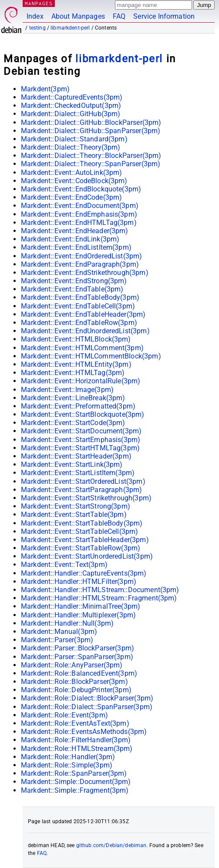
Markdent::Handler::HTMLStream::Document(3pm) (100, 590)
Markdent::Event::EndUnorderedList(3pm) (85, 331)
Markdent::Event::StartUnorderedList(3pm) (87, 556)
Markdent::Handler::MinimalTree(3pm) (81, 606)
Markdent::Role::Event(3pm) (64, 715)
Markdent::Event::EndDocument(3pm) (80, 206)
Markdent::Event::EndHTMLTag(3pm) (79, 223)
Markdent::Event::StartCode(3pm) (73, 423)
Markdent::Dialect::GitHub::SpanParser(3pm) (91, 131)
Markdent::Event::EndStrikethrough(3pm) (85, 273)
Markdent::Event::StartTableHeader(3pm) (85, 540)
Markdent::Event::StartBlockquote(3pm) (83, 414)
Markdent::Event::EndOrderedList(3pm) (81, 256)
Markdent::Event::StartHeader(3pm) (76, 456)
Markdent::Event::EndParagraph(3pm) (80, 264)
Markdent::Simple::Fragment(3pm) (75, 790)
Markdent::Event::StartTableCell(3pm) (79, 531)
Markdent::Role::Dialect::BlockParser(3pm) (87, 698)
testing (37, 28)
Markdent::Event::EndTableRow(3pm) (79, 323)
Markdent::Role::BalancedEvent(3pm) (79, 673)
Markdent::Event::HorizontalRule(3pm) (81, 381)
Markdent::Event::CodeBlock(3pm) (74, 181)
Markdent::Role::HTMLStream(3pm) (77, 749)
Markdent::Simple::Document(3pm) (76, 782)
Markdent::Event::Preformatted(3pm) (78, 406)
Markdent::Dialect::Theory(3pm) (71, 147)
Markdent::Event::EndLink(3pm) (70, 239)
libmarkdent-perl (70, 28)
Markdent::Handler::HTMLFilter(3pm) (79, 581)
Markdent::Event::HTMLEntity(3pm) (76, 364)
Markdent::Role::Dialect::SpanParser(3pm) (87, 707)
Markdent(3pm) (45, 89)
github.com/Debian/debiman (111, 845)
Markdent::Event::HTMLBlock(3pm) (76, 339)
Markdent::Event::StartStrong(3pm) (76, 506)
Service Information (164, 16)
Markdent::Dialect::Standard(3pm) (74, 139)
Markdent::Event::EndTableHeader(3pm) (83, 314)
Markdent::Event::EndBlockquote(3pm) (81, 189)
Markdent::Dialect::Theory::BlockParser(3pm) (91, 156)
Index (35, 16)
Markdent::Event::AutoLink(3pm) (72, 173)
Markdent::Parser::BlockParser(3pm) (77, 648)
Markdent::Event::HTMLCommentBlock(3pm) (91, 356)
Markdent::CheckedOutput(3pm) (71, 106)
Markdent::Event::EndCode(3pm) (71, 197)
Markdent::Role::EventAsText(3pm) (75, 723)
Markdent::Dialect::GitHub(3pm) (71, 114)
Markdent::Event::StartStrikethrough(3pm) (86, 498)
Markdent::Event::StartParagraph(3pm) (81, 490)
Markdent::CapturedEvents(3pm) (72, 97)
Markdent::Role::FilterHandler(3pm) (76, 740)
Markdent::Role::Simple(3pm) (67, 765)
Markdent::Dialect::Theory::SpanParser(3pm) (91, 164)
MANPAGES (39, 3)
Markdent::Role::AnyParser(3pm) (72, 665)
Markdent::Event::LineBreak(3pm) (73, 398)
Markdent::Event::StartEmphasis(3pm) (81, 440)
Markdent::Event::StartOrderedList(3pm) (83, 481)
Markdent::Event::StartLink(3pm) (72, 464)
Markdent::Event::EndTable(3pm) (72, 289)
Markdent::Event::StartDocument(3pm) (81, 431)
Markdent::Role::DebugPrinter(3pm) (76, 690)
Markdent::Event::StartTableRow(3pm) (81, 548)
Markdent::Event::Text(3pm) (64, 565)
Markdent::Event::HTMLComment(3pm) (82, 348)
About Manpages (78, 16)
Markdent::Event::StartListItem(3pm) (78, 473)
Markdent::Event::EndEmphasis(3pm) (79, 214)
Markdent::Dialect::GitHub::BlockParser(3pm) (91, 122)
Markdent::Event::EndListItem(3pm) (76, 247)
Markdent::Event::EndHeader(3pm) (75, 231)
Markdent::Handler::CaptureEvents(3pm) (84, 573)
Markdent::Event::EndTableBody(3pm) (80, 297)
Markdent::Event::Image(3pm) (67, 390)
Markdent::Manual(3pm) (59, 632)
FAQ (119, 16)
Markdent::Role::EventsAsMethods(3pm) (84, 732)
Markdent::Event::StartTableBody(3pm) (82, 523)
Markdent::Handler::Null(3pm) (67, 623)
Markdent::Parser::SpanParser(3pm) (77, 657)
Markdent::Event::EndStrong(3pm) (74, 281)
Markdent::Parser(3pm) (57, 640)
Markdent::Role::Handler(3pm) (68, 757)
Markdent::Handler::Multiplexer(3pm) (78, 615)
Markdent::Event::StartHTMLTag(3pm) (80, 448)
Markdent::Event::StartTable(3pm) (74, 514)
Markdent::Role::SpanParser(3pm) (74, 773)
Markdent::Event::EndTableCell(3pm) (78, 306)
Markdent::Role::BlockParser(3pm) (74, 682)
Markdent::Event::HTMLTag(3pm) (73, 373)
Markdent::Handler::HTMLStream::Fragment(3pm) (99, 598)
